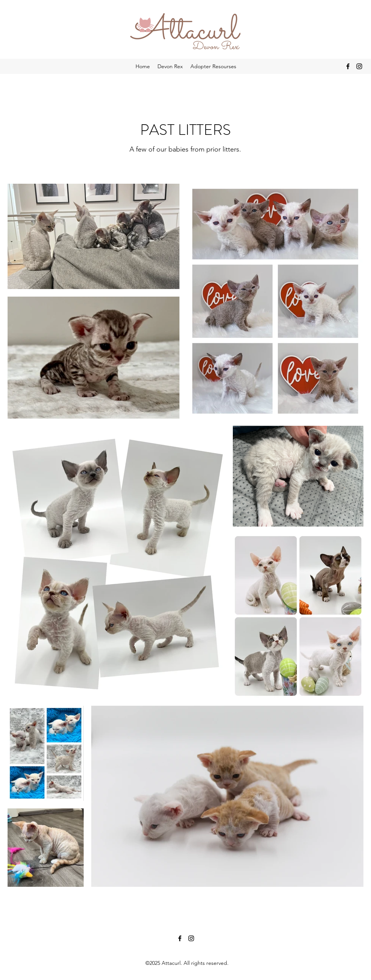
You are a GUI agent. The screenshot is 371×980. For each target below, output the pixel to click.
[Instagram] (359, 66)
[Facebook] (348, 66)
